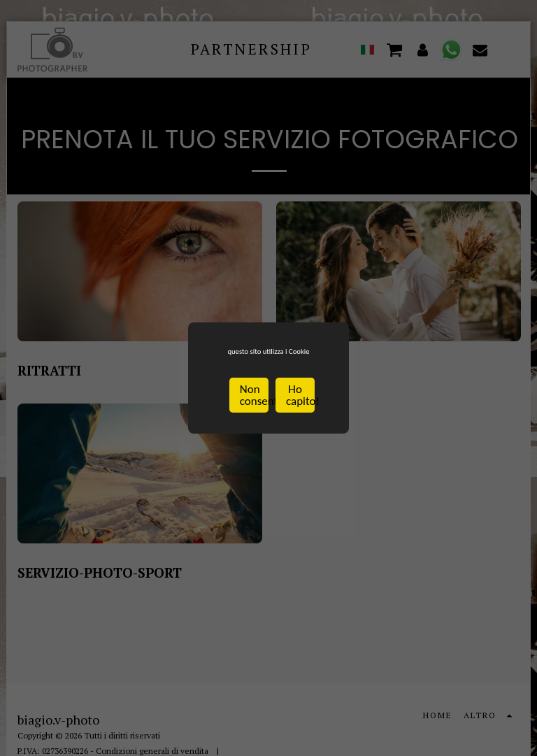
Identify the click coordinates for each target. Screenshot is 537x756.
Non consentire (254, 407)
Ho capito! (300, 407)
